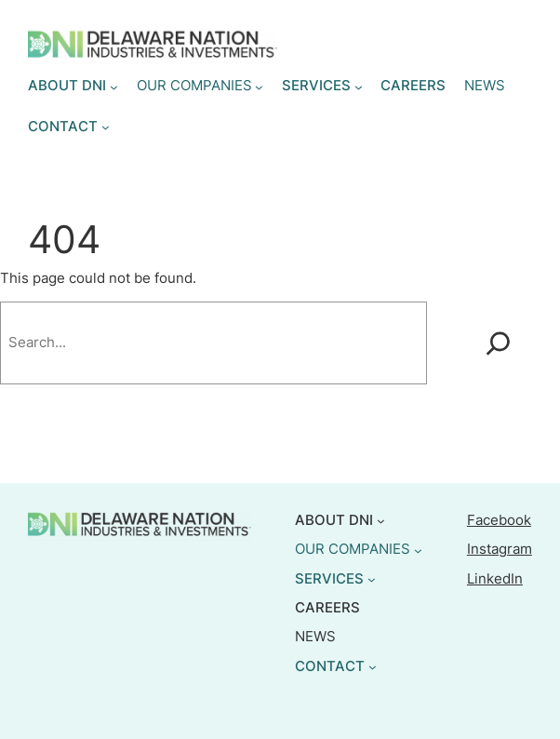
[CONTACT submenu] (106, 127)
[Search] (498, 343)
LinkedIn (495, 579)
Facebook (499, 520)
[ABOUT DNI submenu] (114, 87)
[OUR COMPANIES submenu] (259, 87)
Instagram (500, 549)
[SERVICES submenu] (359, 87)
